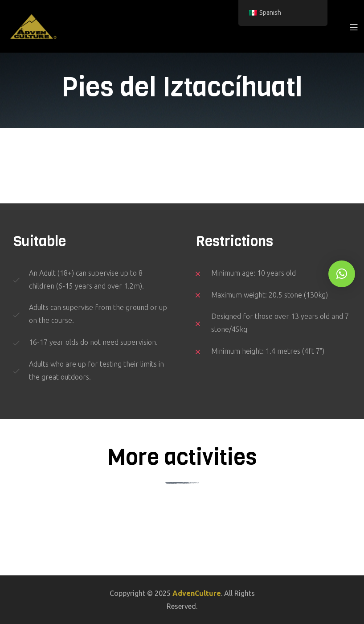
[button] (342, 274)
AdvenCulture (197, 593)
